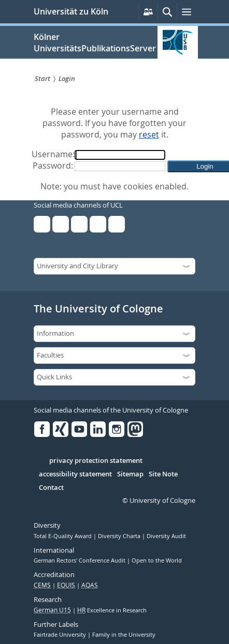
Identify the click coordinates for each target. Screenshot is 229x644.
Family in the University (124, 635)
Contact (51, 488)
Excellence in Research (112, 610)
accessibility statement (75, 474)
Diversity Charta (120, 536)
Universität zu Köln (71, 11)
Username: (53, 154)
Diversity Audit (166, 536)
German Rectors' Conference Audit (80, 560)
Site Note (163, 474)
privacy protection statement (96, 461)
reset (149, 134)
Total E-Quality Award (63, 536)
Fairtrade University (61, 635)
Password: (53, 166)
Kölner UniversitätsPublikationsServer (95, 43)
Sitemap (130, 474)
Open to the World (157, 560)
